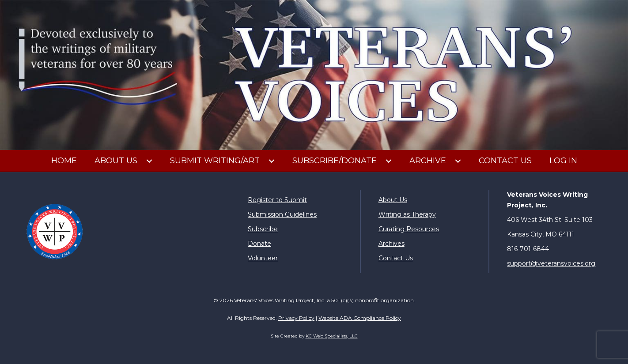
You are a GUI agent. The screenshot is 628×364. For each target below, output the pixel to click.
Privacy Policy (296, 318)
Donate (259, 244)
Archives (392, 244)
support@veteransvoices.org (551, 263)
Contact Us (396, 258)
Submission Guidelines (282, 214)
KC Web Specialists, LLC (332, 336)
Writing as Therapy (407, 214)
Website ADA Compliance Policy (360, 318)
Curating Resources (409, 229)
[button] (149, 161)
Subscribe (263, 229)
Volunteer (263, 258)
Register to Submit (277, 200)
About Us (393, 200)
